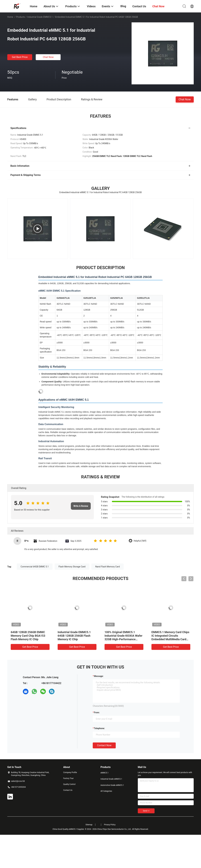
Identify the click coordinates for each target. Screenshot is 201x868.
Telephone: (99, 728)
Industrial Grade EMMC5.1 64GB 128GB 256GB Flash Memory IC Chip (74, 636)
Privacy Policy (110, 825)
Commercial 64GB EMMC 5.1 (35, 567)
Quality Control (69, 784)
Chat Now (48, 57)
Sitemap (89, 825)
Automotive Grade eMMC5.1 (112, 785)
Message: (99, 676)
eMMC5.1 (105, 773)
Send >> (146, 811)
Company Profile (70, 772)
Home (10, 17)
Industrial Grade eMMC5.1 (40, 17)
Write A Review (81, 506)
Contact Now (104, 745)
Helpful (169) (140, 541)
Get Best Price (20, 57)
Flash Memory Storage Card (72, 567)
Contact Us (68, 790)
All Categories (106, 791)
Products (21, 17)
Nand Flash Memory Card (107, 567)
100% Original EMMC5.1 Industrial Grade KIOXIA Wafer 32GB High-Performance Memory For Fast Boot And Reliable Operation (123, 639)
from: (97, 712)
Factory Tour (68, 778)
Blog (123, 6)
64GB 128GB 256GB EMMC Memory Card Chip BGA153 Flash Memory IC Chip (28, 636)
